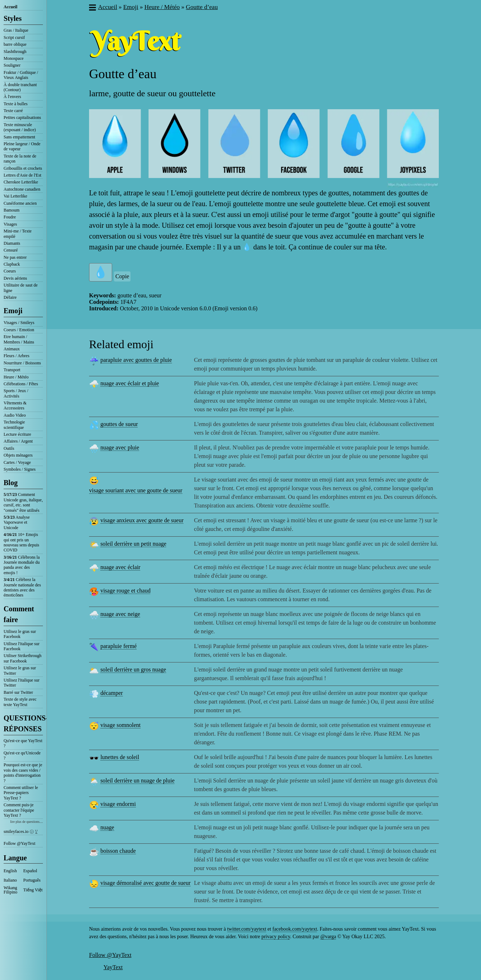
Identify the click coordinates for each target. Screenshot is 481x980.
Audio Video (15, 415)
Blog (11, 483)
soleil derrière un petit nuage (133, 544)
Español (30, 871)
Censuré (11, 250)
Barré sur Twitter (18, 692)
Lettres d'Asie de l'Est (23, 175)
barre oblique (15, 44)
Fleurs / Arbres (16, 356)
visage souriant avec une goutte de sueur (136, 490)
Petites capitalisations (22, 117)
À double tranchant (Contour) (20, 87)
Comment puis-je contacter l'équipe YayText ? (19, 810)
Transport (12, 370)
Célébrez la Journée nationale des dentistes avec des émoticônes (22, 587)
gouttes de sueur (119, 424)
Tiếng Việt (33, 890)
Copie (122, 276)
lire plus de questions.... (27, 822)
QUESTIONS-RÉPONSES (23, 723)
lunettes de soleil (120, 757)
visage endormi (118, 804)
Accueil (10, 7)
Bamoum (12, 210)
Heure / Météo (16, 377)
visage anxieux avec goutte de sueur (142, 520)
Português (32, 880)
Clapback (12, 264)
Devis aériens (15, 278)
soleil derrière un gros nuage (133, 669)
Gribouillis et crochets (23, 168)
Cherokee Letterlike (21, 182)
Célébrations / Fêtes (21, 384)
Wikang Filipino (10, 890)
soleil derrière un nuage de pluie (137, 781)
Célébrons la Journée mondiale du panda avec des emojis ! (22, 565)
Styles (13, 18)
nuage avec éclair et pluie (130, 383)
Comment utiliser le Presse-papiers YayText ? (21, 793)
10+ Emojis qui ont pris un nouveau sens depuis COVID (21, 542)
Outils (9, 448)
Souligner (12, 65)
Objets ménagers (18, 455)
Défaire (10, 297)
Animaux (12, 349)
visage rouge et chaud (125, 591)
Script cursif (14, 37)
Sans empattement (19, 137)
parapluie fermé (118, 646)
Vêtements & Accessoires (15, 405)
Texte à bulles (16, 104)
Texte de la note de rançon (20, 159)
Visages (10, 224)
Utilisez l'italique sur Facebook (21, 646)
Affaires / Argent (18, 441)
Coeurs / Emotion (19, 330)
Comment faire (19, 614)
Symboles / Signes (20, 469)
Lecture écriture (17, 434)
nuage (107, 827)
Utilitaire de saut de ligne (21, 288)
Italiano (10, 880)
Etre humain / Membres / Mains (19, 339)
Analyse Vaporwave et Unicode (17, 522)
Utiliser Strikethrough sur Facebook (23, 658)
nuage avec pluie (120, 447)
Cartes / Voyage (17, 462)
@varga (328, 937)
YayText (113, 967)
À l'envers (12, 97)
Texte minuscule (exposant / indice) (20, 127)
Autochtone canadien (22, 189)
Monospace (14, 58)
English (10, 871)
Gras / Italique (16, 30)
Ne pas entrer (15, 257)
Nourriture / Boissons (22, 363)
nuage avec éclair (120, 567)
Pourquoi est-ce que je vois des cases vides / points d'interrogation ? (23, 773)
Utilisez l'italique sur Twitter (21, 683)
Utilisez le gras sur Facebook (20, 634)
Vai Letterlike (16, 196)
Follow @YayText (19, 843)
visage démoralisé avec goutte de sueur (145, 883)
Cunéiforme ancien (20, 203)
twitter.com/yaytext (247, 929)
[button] (92, 8)
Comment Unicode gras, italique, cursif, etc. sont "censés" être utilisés (23, 502)
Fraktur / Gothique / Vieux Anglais (21, 75)
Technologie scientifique (14, 425)
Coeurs (10, 271)
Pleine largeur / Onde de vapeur (22, 146)
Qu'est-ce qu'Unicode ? (22, 755)
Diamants (12, 243)
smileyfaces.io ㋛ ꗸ (21, 832)
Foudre (10, 217)
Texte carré (13, 111)
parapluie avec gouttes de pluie (136, 360)
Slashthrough (15, 52)
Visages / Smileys (19, 323)
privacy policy (276, 937)
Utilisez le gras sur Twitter (20, 670)
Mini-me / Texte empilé (18, 234)
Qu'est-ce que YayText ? (23, 743)
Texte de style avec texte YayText (20, 702)
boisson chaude (118, 851)
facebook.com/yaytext (295, 929)
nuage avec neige (120, 614)
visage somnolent (120, 725)
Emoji (13, 311)
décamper (111, 693)
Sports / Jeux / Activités (16, 393)
